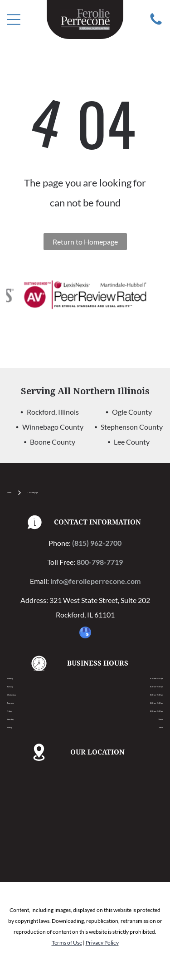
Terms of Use (67, 943)
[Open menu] (14, 20)
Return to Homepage (85, 242)
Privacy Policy (102, 943)
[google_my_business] (85, 634)
